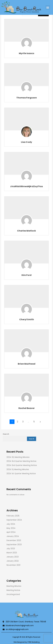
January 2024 (13, 536)
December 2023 (14, 540)
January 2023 (13, 557)
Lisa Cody (26, 142)
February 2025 (13, 516)
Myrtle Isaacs (26, 53)
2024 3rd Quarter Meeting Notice (21, 461)
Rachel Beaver (27, 408)
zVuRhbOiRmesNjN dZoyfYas (27, 186)
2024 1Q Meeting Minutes (18, 469)
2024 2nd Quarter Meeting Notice (22, 465)
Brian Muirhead (27, 364)
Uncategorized (13, 594)
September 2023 (14, 545)
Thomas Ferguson (27, 98)
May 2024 (11, 528)
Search (6, 434)
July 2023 (11, 549)
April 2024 (11, 532)
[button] (48, 7)
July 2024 (11, 524)
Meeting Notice (13, 590)
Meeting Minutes (14, 586)
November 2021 (13, 565)
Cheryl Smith (27, 319)
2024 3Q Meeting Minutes (18, 457)
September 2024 (14, 520)
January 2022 (13, 561)
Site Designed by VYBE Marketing (27, 642)
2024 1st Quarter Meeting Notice (21, 474)
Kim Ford (26, 275)
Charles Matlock (26, 231)
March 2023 (12, 553)
